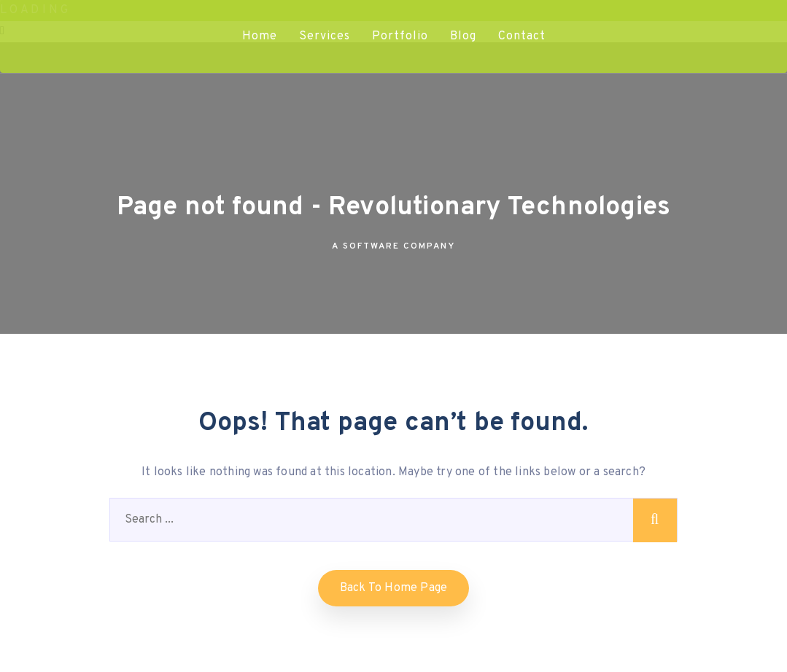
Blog (463, 36)
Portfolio (400, 36)
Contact (522, 36)
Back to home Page (393, 588)
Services (325, 36)
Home (260, 36)
